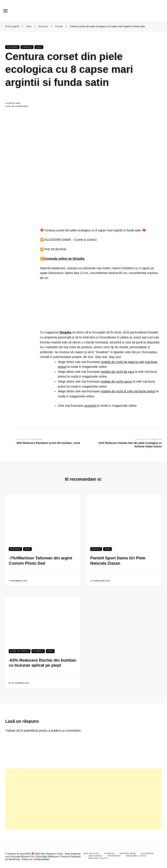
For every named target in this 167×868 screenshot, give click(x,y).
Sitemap (109, 853)
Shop (39, 47)
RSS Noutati (91, 853)
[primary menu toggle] (5, 11)
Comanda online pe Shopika (64, 259)
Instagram (95, 856)
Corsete (27, 47)
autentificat (31, 731)
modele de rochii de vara (117, 372)
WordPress (14, 859)
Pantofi (96, 549)
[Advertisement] (83, 799)
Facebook (148, 853)
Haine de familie (20, 651)
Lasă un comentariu (19, 106)
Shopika (65, 332)
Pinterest (114, 856)
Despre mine (128, 853)
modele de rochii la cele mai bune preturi (128, 391)
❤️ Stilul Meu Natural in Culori (47, 854)
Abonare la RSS (136, 856)
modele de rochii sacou (116, 381)
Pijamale (38, 651)
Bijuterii (15, 549)
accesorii (91, 406)
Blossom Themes (60, 856)
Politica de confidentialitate (36, 859)
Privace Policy (98, 858)
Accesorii (12, 47)
